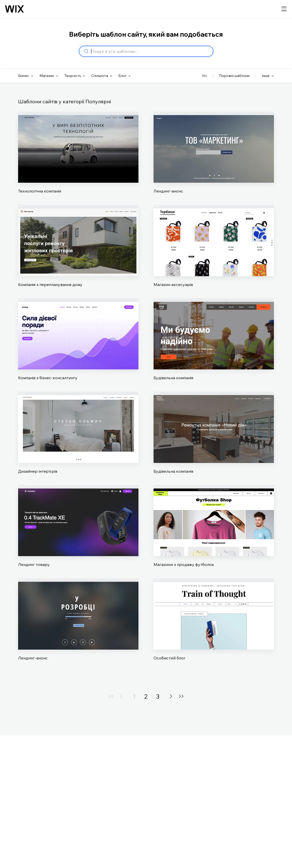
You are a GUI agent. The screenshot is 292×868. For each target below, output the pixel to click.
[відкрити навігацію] (284, 9)
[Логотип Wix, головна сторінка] (14, 9)
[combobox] (150, 51)
